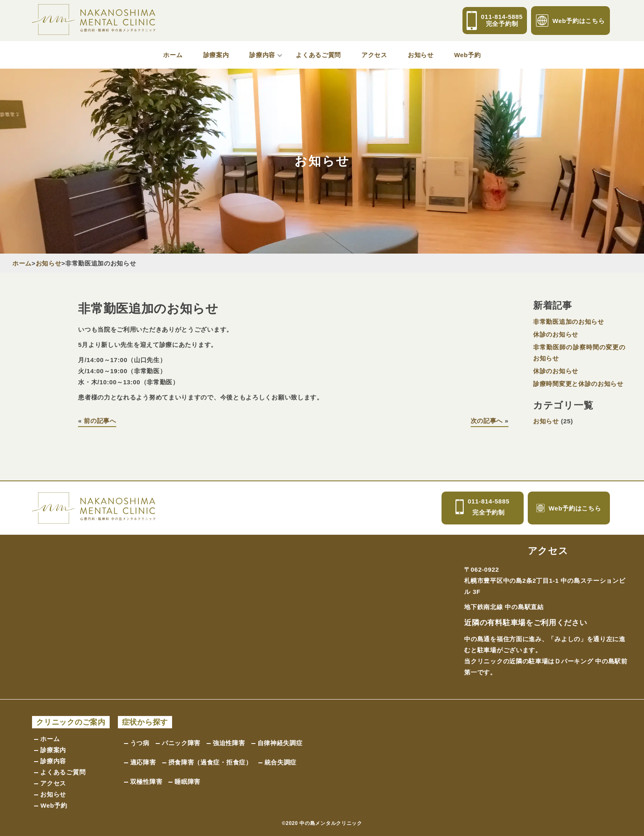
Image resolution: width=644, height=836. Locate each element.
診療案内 (216, 55)
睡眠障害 (187, 782)
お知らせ (421, 55)
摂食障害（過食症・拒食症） (210, 762)
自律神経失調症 (280, 743)
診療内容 (262, 55)
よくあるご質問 (318, 55)
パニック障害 (181, 743)
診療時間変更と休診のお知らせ (578, 384)
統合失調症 (281, 762)
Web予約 (468, 55)
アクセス (374, 55)
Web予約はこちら (570, 21)
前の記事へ (100, 421)
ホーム (173, 55)
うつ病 (140, 743)
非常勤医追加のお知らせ (569, 322)
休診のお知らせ (556, 334)
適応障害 (143, 762)
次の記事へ (487, 421)
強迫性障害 (229, 743)
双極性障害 (146, 782)
